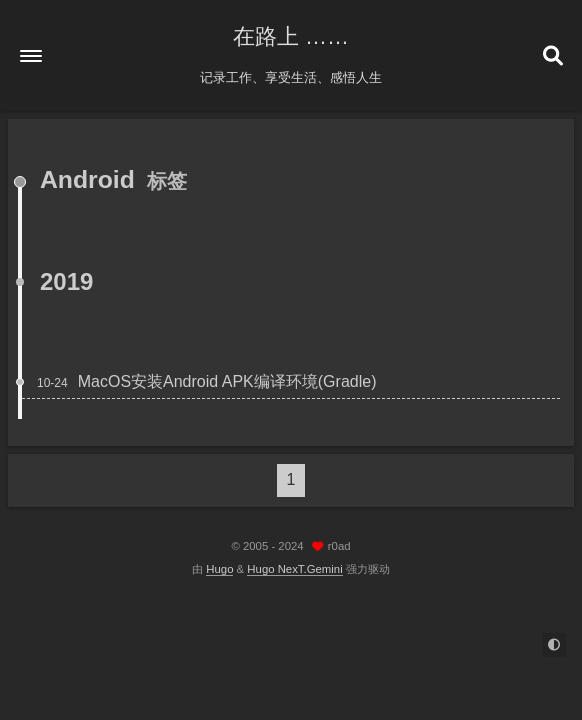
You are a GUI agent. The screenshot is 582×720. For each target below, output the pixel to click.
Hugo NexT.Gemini (294, 569)
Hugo (219, 569)
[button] (31, 56)
